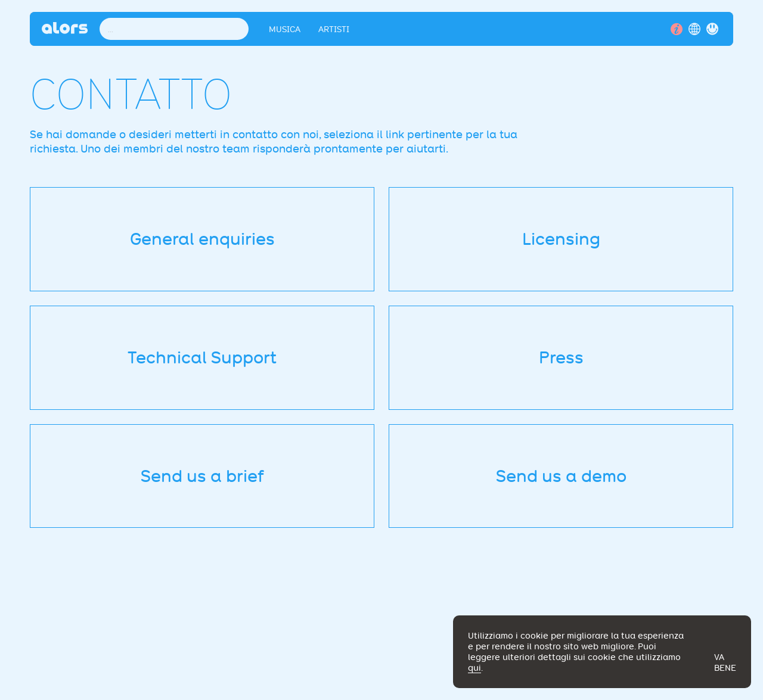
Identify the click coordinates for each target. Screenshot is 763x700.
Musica (285, 29)
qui (474, 668)
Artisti (334, 29)
